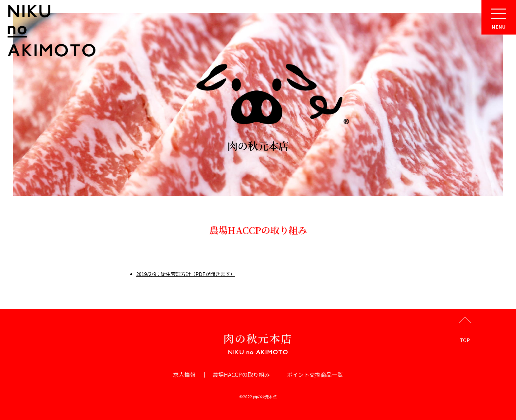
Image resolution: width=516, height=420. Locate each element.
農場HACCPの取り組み (241, 374)
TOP (465, 340)
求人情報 (184, 374)
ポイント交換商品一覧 (315, 374)
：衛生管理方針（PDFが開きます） (195, 274)
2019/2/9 (146, 274)
